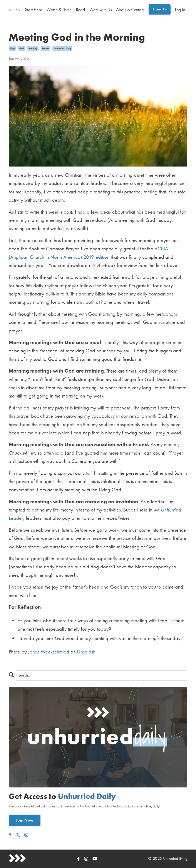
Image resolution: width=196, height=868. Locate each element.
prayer (45, 48)
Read (80, 10)
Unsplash (86, 652)
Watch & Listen (59, 10)
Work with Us (101, 10)
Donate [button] (160, 9)
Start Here (34, 10)
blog (12, 48)
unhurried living (62, 48)
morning (33, 48)
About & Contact (130, 10)
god (22, 48)
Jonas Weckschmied (49, 652)
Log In (180, 10)
